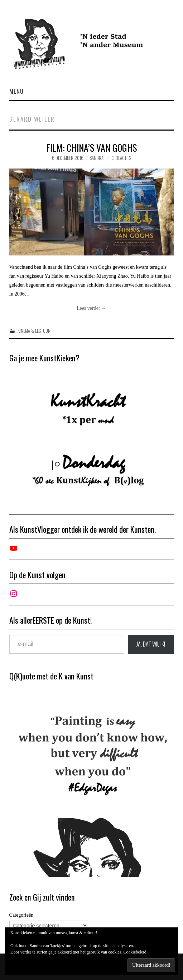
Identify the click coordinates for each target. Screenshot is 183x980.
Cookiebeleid (135, 952)
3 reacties (122, 158)
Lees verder (91, 308)
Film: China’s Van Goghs (91, 147)
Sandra (97, 158)
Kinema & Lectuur (34, 331)
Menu (16, 91)
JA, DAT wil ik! (151, 644)
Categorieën (21, 915)
